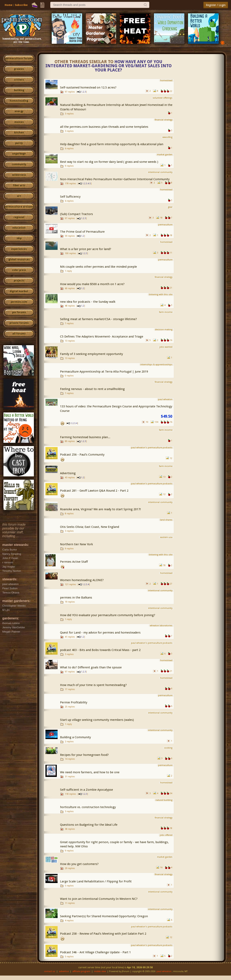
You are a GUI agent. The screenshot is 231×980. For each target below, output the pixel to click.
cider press (19, 270)
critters (19, 80)
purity (19, 143)
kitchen (19, 133)
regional (19, 217)
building (19, 90)
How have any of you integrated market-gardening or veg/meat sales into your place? (109, 66)
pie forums (19, 312)
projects (19, 281)
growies (19, 69)
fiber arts (19, 185)
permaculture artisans (19, 207)
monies (19, 122)
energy (19, 111)
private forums (19, 323)
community (19, 164)
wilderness (19, 175)
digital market (19, 291)
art (19, 196)
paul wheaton (164, 971)
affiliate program (81, 971)
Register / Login (216, 5)
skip (19, 238)
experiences (19, 249)
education (19, 228)
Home (9, 5)
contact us (50, 971)
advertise (64, 971)
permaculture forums (19, 59)
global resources (19, 260)
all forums (19, 334)
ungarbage (19, 154)
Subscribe (21, 5)
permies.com (19, 302)
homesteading (19, 101)
